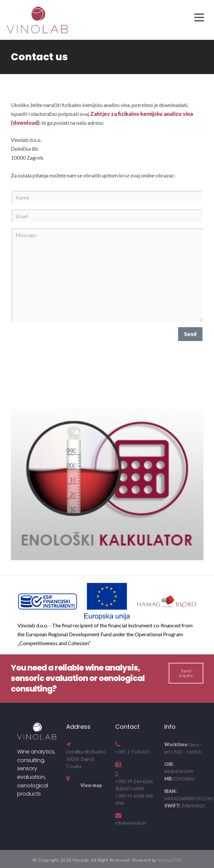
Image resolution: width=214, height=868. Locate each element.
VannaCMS (169, 860)
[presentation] (62, 340)
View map (91, 785)
